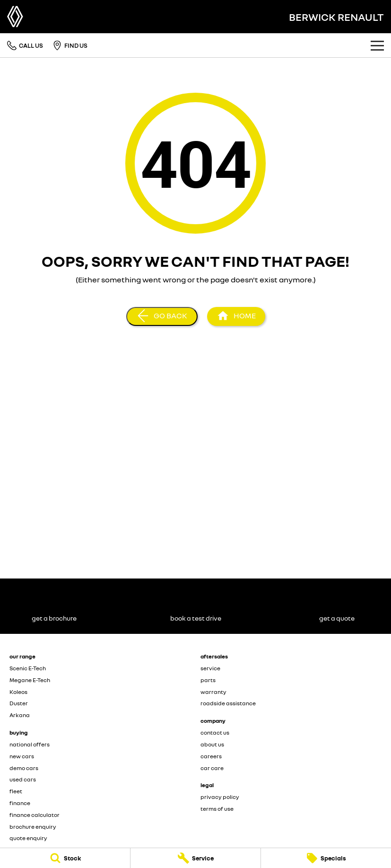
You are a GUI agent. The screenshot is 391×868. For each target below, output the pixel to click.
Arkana (20, 715)
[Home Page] (15, 17)
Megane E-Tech (30, 680)
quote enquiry (28, 838)
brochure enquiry (33, 827)
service (210, 668)
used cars (23, 779)
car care (212, 768)
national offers (30, 744)
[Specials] (326, 858)
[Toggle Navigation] (377, 45)
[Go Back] (162, 316)
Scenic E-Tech (28, 668)
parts (208, 680)
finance (20, 803)
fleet (16, 791)
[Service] (195, 858)
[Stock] (65, 858)
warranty (213, 692)
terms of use (217, 809)
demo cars (24, 768)
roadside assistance (228, 703)
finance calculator (35, 815)
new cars (22, 756)
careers (211, 756)
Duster (19, 703)
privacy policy (220, 797)
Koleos (18, 692)
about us (212, 744)
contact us (215, 732)
